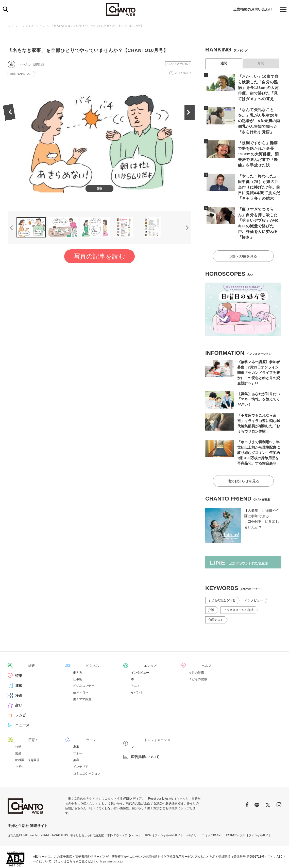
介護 (211, 590)
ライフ (78, 720)
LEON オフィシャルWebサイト (163, 815)
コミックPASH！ (213, 815)
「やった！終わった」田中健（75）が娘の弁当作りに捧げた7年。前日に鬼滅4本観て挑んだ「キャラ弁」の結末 (259, 177)
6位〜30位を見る (243, 238)
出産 (18, 733)
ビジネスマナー (84, 666)
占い (19, 685)
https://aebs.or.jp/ (112, 841)
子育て (21, 720)
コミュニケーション (87, 753)
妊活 (18, 727)
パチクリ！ (192, 815)
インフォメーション (32, 26)
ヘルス (194, 646)
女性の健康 (196, 653)
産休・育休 (81, 672)
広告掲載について (145, 730)
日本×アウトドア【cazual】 (124, 815)
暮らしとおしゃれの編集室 (87, 815)
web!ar (34, 815)
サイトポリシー (255, 858)
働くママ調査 (82, 679)
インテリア (81, 746)
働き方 (78, 653)
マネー (78, 733)
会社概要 (276, 858)
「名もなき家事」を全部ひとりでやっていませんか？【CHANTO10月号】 (97, 26)
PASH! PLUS (60, 815)
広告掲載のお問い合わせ (253, 9)
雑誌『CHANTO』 (23, 84)
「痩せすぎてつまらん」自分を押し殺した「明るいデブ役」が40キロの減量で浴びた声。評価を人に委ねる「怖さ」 (259, 209)
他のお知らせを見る (243, 461)
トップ (9, 26)
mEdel (45, 815)
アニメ (135, 666)
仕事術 (78, 659)
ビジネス (80, 646)
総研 (19, 646)
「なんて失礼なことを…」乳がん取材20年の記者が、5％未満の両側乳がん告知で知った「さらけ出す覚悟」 (259, 119)
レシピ (21, 695)
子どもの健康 (198, 659)
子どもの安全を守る (222, 581)
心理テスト (216, 600)
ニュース (22, 705)
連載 (19, 666)
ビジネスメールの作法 (239, 590)
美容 (76, 740)
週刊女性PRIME (18, 815)
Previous (8, 145)
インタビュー (254, 581)
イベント (137, 672)
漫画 (19, 675)
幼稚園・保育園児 (27, 740)
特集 (19, 656)
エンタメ (138, 646)
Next (191, 145)
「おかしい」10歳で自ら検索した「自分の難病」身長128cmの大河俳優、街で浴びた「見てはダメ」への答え (259, 87)
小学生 (20, 746)
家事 (76, 727)
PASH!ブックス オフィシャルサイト (248, 815)
